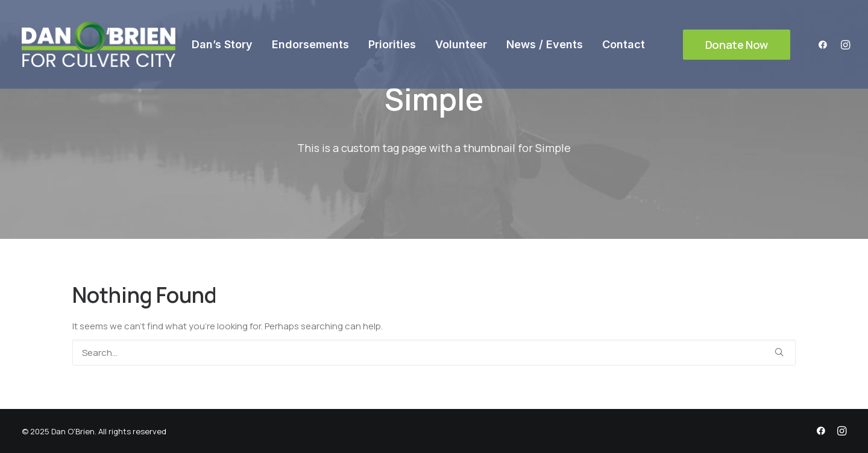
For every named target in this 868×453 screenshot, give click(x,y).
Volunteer (461, 44)
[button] (826, 44)
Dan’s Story (222, 44)
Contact (624, 44)
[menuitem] (222, 44)
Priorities (392, 44)
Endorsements (310, 44)
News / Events (545, 44)
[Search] (434, 353)
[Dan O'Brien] (99, 44)
